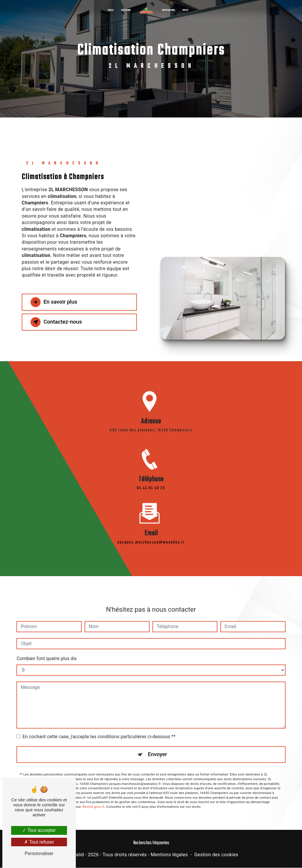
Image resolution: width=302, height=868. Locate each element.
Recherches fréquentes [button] (151, 843)
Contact (186, 10)
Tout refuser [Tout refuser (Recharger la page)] (39, 842)
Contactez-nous (58, 322)
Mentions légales (169, 855)
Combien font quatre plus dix (47, 652)
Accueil (111, 10)
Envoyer (158, 748)
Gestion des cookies (216, 855)
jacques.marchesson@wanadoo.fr (151, 536)
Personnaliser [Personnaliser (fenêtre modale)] (39, 853)
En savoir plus (55, 302)
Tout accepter (39, 830)
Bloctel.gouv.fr (93, 800)
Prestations (126, 10)
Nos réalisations (168, 10)
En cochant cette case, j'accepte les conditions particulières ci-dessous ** (99, 730)
